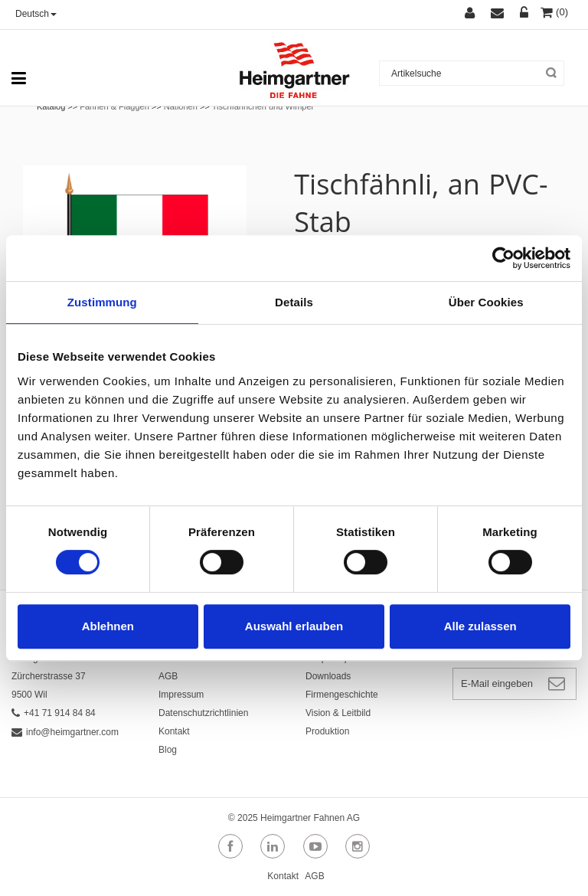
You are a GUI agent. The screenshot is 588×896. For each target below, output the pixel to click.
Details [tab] (294, 302)
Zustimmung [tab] (102, 302)
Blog (168, 750)
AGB (168, 676)
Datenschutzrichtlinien (203, 713)
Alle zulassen (480, 626)
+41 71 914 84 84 (54, 713)
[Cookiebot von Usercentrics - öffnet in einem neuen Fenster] (503, 258)
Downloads (328, 676)
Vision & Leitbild (338, 713)
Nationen (181, 106)
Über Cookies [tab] (486, 302)
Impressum (181, 695)
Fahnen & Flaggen (114, 106)
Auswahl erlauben (294, 626)
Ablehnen (108, 626)
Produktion (327, 731)
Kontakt (174, 731)
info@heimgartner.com (65, 732)
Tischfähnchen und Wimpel (263, 106)
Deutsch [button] (36, 14)
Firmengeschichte (342, 695)
